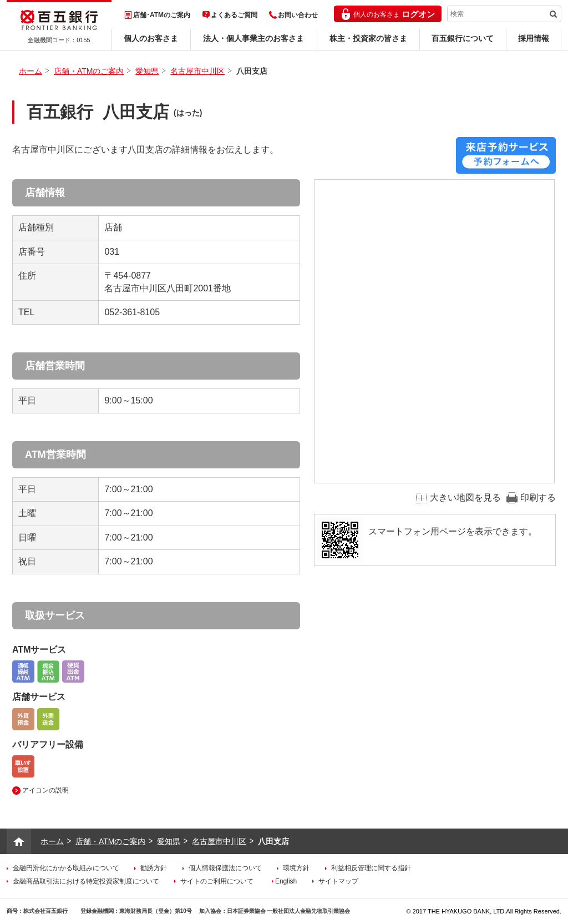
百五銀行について (463, 38)
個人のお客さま (151, 38)
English (286, 881)
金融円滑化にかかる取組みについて (66, 868)
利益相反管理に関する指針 (371, 868)
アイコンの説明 (45, 790)
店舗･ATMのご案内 (162, 15)
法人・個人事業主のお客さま (253, 38)
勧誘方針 (154, 868)
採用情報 (534, 38)
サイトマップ (338, 881)
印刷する (538, 498)
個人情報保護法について (225, 868)
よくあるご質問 (234, 15)
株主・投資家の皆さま (368, 38)
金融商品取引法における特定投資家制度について (86, 881)
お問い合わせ (298, 15)
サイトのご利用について (217, 881)
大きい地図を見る (465, 498)
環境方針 (296, 868)
